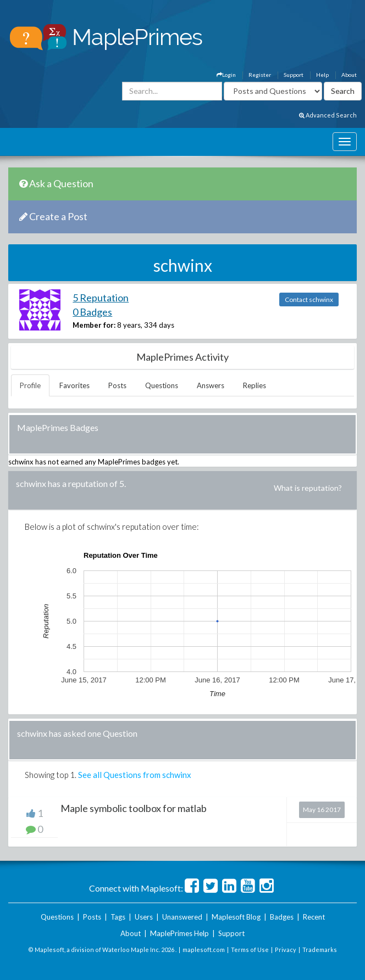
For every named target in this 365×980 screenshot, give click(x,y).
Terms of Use (250, 950)
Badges (282, 917)
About (349, 75)
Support (294, 75)
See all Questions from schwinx (135, 775)
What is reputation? (308, 488)
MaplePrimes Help (179, 933)
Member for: (94, 325)
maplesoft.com (204, 950)
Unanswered (182, 917)
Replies (255, 385)
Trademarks (320, 950)
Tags (118, 917)
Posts (117, 385)
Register (260, 75)
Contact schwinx (309, 299)
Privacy (286, 950)
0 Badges (92, 312)
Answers (211, 385)
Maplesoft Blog (236, 917)
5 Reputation (101, 298)
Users (144, 917)
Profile (30, 385)
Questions (162, 385)
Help (322, 75)
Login (226, 75)
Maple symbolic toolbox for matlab (134, 808)
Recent (314, 917)
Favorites (74, 385)
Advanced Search (328, 115)
